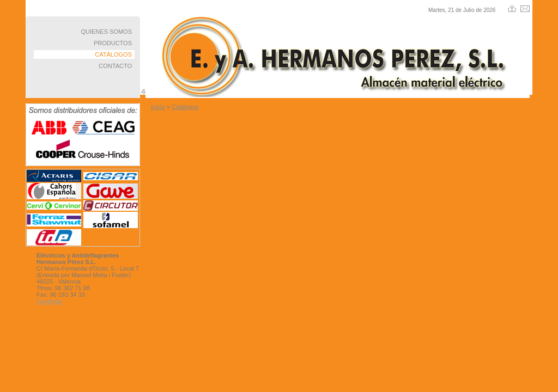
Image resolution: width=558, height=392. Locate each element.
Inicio (158, 107)
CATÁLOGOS (113, 54)
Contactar (50, 301)
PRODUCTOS (113, 43)
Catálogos (185, 107)
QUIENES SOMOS (106, 32)
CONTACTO (115, 66)
